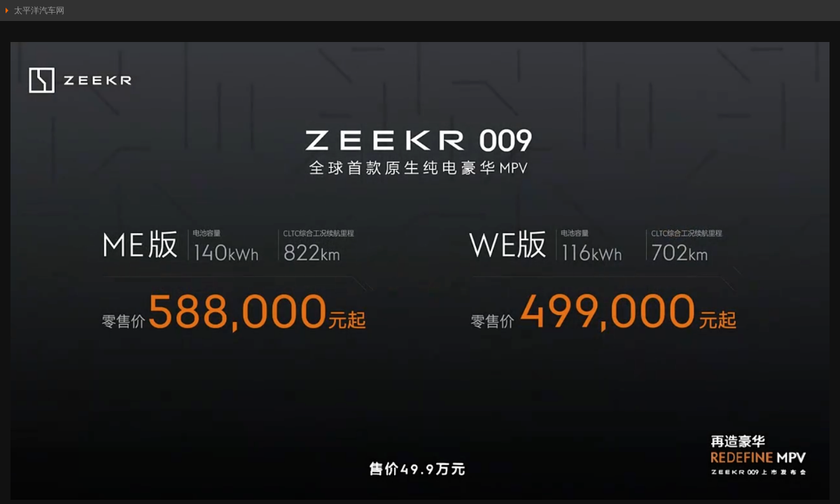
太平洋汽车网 (39, 10)
